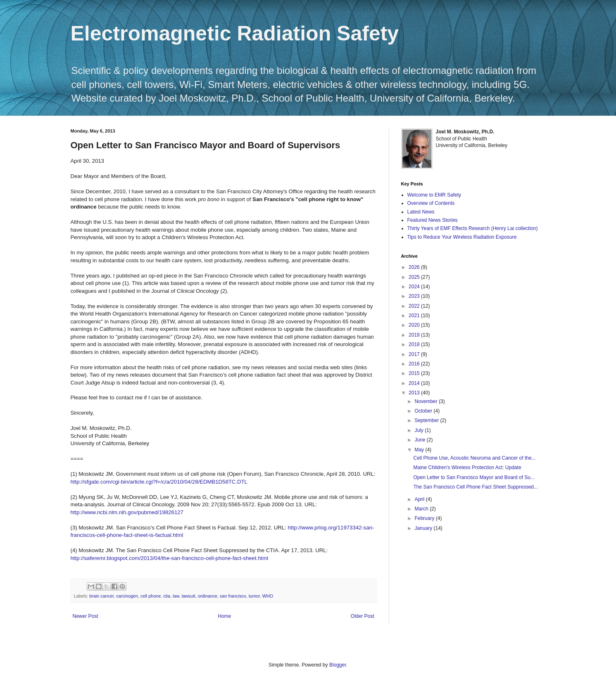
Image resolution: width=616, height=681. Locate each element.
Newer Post (86, 616)
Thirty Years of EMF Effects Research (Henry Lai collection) (473, 228)
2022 (415, 306)
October (424, 411)
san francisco (233, 596)
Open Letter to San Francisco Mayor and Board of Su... (474, 477)
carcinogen (127, 596)
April (420, 499)
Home (224, 616)
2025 (415, 277)
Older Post (363, 616)
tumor (254, 596)
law (176, 596)
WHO (268, 596)
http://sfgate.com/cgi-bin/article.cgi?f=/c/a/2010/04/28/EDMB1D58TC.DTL (159, 482)
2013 (415, 393)
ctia (167, 596)
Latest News (421, 212)
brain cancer (101, 596)
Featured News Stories (433, 220)
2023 (415, 296)
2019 (415, 335)
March (422, 509)
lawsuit (189, 596)
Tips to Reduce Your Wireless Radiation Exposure (462, 237)
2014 (415, 383)
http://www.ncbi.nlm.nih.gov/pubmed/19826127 (127, 512)
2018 (415, 344)
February (425, 518)
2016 (415, 364)
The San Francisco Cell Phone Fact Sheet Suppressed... (476, 487)
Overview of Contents (431, 203)
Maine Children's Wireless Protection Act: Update (467, 467)
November (427, 401)
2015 (415, 373)
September (427, 420)
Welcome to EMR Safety (434, 195)
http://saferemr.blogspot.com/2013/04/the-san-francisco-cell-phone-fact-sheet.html (170, 558)
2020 (415, 325)
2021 (415, 316)
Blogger (338, 665)
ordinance (208, 596)
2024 (415, 287)
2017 (415, 354)
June (420, 440)
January (424, 528)
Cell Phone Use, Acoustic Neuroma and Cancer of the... (474, 458)
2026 (415, 267)
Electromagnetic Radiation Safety (235, 33)
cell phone (151, 596)
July (420, 430)
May (420, 450)
